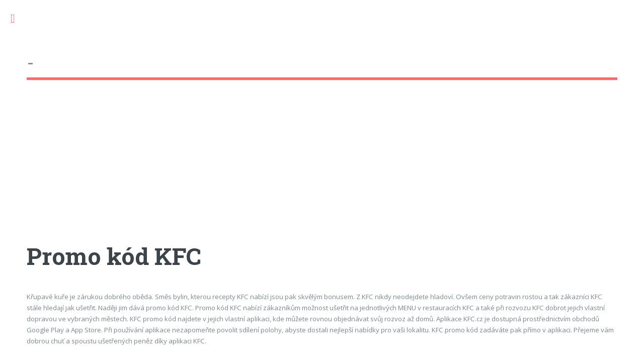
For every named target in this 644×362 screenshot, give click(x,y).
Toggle (18, 19)
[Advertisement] (322, 170)
